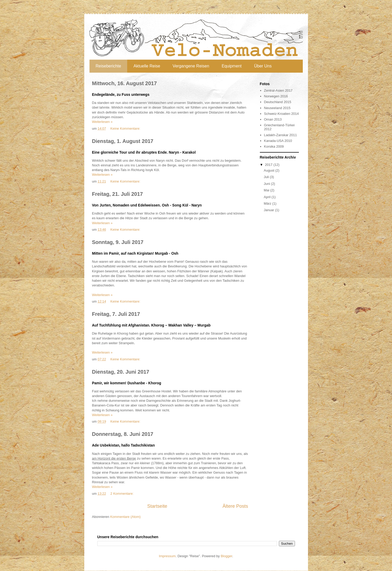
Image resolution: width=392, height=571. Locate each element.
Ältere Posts (235, 506)
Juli (267, 177)
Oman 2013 (273, 119)
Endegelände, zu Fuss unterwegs (121, 95)
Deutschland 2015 (278, 102)
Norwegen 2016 (276, 96)
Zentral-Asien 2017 (278, 90)
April (268, 197)
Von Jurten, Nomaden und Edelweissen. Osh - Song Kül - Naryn (147, 205)
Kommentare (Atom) (126, 517)
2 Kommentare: (122, 494)
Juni (267, 184)
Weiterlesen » (102, 122)
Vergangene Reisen (191, 66)
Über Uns (263, 66)
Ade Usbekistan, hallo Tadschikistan (124, 445)
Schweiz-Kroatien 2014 (281, 114)
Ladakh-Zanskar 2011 (280, 135)
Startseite (157, 506)
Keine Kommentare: (126, 128)
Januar (269, 210)
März (268, 203)
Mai (267, 190)
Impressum (167, 556)
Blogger (226, 556)
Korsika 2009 (274, 146)
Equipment (232, 66)
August (269, 170)
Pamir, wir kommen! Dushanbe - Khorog (127, 383)
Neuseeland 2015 (277, 108)
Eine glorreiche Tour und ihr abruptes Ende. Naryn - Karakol (144, 152)
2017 (269, 165)
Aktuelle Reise (147, 66)
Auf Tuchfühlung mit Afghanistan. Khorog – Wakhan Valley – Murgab (151, 325)
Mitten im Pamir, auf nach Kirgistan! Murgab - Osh (135, 253)
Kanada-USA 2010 (278, 141)
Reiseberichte (108, 66)
